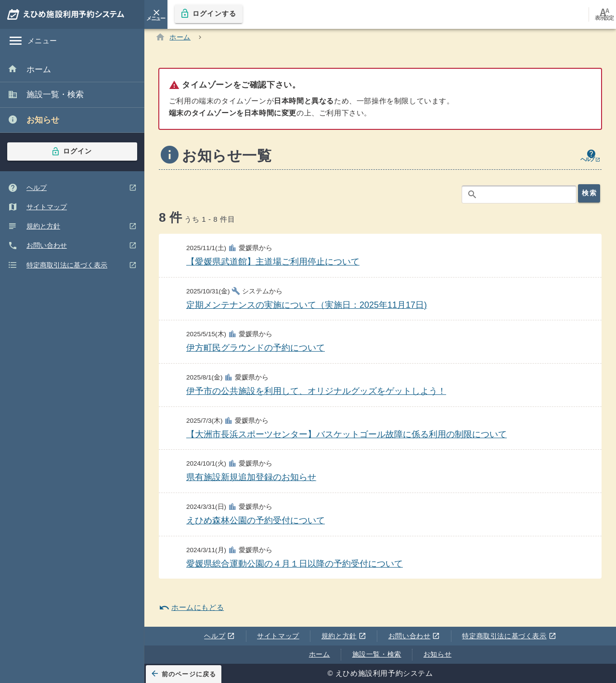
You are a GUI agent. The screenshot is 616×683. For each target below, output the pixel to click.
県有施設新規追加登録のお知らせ (251, 479)
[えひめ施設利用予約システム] (72, 14)
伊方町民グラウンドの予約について (256, 350)
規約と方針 (342, 636)
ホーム (320, 654)
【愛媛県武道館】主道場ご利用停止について (273, 264)
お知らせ (437, 654)
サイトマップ (278, 636)
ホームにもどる (191, 610)
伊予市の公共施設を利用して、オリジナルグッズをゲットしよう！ (316, 393)
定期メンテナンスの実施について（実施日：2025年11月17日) (307, 307)
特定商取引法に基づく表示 (507, 636)
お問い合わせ (412, 636)
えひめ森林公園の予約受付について (256, 522)
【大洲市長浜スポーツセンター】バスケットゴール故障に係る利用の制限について (346, 436)
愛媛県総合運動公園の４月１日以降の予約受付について (295, 565)
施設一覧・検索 (377, 654)
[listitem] (72, 70)
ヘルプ (218, 636)
